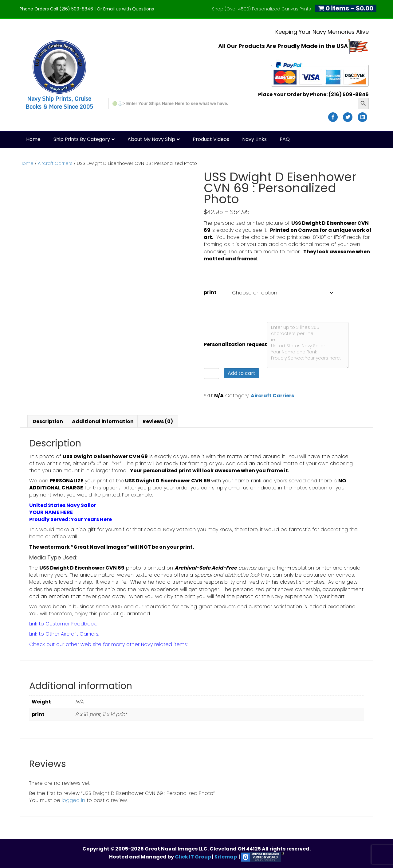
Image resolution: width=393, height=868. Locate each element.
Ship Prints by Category (82, 139)
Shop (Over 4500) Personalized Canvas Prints (261, 9)
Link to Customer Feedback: (63, 624)
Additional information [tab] (103, 421)
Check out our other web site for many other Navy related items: (108, 644)
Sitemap (226, 857)
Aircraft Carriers (55, 163)
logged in (73, 800)
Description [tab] (48, 421)
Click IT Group (193, 857)
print (210, 292)
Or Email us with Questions (125, 9)
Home (33, 139)
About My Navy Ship (151, 139)
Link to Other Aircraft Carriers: (64, 634)
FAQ (285, 139)
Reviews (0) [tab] (158, 421)
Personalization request (235, 344)
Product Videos (211, 139)
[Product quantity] (212, 374)
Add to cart (242, 373)
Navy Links (254, 139)
